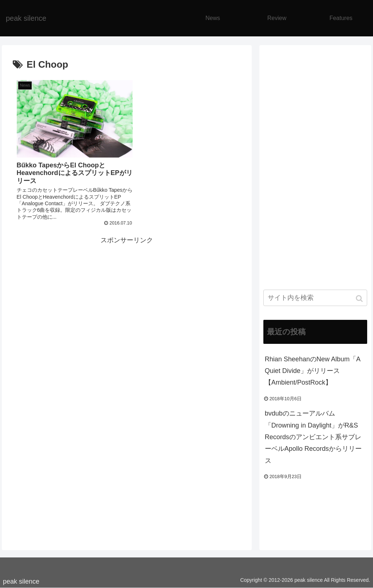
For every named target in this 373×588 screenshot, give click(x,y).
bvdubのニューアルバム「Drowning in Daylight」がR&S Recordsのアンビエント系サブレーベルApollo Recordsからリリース (313, 437)
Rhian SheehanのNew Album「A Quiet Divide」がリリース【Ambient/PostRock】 (313, 371)
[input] (315, 298)
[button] (360, 299)
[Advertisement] (127, 290)
